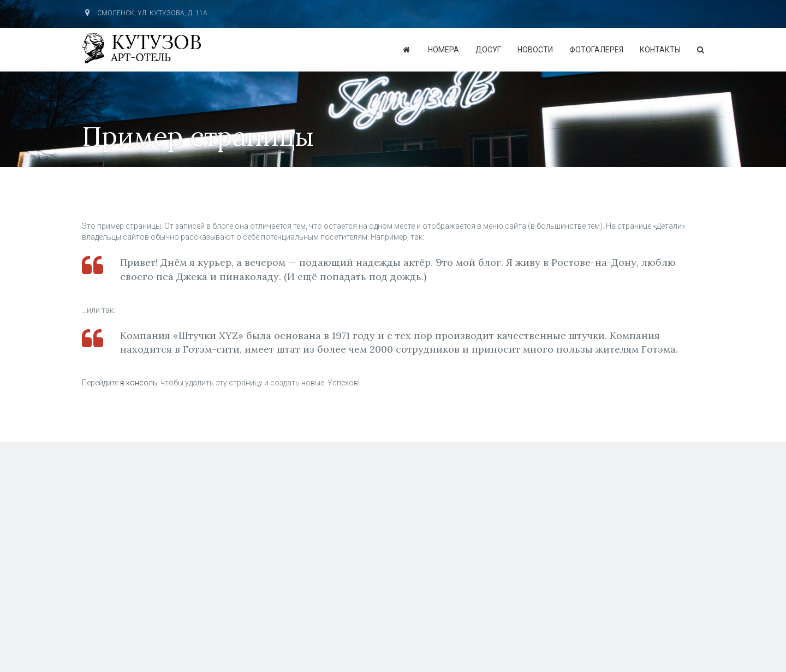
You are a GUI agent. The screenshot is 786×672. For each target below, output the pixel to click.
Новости (535, 50)
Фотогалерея (596, 50)
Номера (443, 50)
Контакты (660, 50)
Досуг (488, 50)
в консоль (139, 383)
